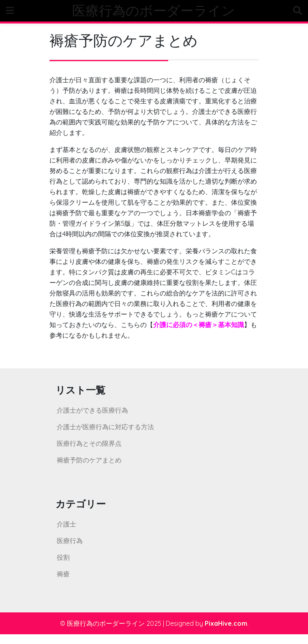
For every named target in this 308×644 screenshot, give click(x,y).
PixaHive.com (226, 623)
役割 (63, 557)
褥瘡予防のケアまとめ (89, 460)
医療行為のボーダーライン (154, 10)
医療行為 (70, 541)
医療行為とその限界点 (89, 443)
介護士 (66, 524)
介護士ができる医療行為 (92, 410)
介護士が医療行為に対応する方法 (105, 427)
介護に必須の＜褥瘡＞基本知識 (199, 325)
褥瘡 (63, 574)
